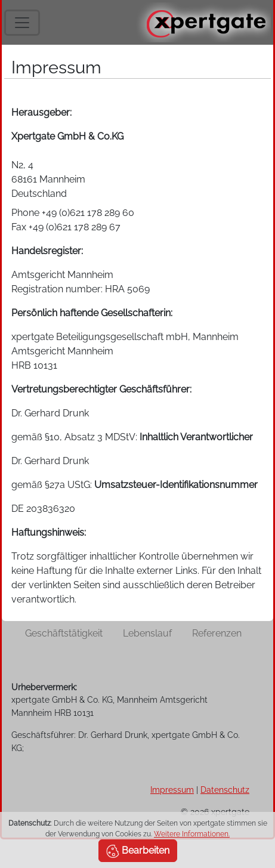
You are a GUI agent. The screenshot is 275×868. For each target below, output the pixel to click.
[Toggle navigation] (22, 23)
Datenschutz (225, 790)
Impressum (172, 790)
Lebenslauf (147, 633)
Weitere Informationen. (192, 834)
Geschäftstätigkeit (64, 633)
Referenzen (217, 633)
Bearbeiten (138, 851)
